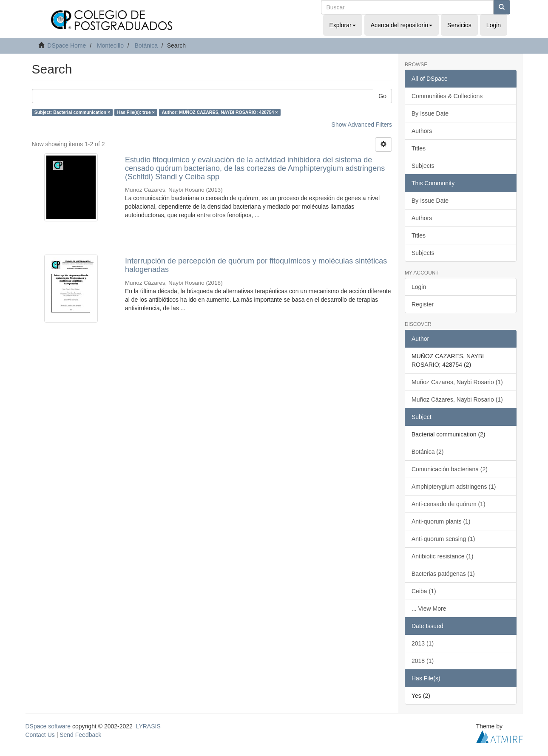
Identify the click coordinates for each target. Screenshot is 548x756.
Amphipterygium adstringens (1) (454, 487)
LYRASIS (148, 726)
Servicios (459, 25)
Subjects (423, 166)
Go (382, 96)
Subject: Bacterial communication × (72, 112)
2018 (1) (423, 661)
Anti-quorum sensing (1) (443, 539)
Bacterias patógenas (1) (443, 574)
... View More (429, 609)
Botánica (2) (427, 452)
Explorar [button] (343, 25)
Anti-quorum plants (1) (441, 521)
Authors (422, 131)
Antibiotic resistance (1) (443, 556)
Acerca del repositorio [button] (402, 25)
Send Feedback (80, 735)
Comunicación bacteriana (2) (450, 469)
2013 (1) (423, 643)
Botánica (146, 45)
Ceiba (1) (424, 591)
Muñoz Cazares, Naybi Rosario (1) (457, 382)
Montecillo (110, 45)
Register (423, 304)
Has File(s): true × (136, 112)
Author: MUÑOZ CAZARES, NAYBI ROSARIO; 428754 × (220, 112)
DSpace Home (67, 45)
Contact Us (40, 735)
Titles (419, 148)
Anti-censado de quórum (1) (449, 504)
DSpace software (48, 726)
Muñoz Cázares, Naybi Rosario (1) (457, 399)
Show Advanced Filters (362, 125)
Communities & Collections (447, 96)
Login (419, 287)
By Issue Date (430, 113)
